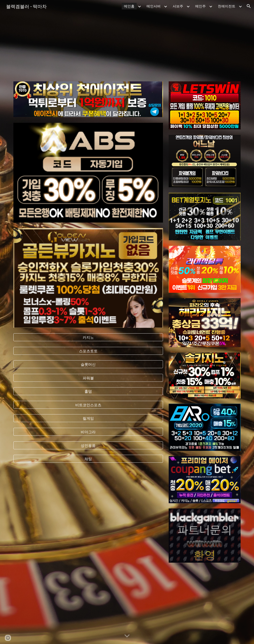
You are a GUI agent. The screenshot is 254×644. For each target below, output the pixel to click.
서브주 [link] (178, 6)
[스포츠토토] (88, 351)
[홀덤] (88, 391)
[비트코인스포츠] (88, 405)
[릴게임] (88, 418)
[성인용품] (88, 445)
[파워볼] (88, 378)
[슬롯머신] (88, 364)
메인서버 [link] (154, 6)
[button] (249, 6)
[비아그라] (88, 432)
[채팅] (88, 459)
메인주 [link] (200, 6)
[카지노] (88, 337)
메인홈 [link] (129, 6)
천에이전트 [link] (227, 6)
